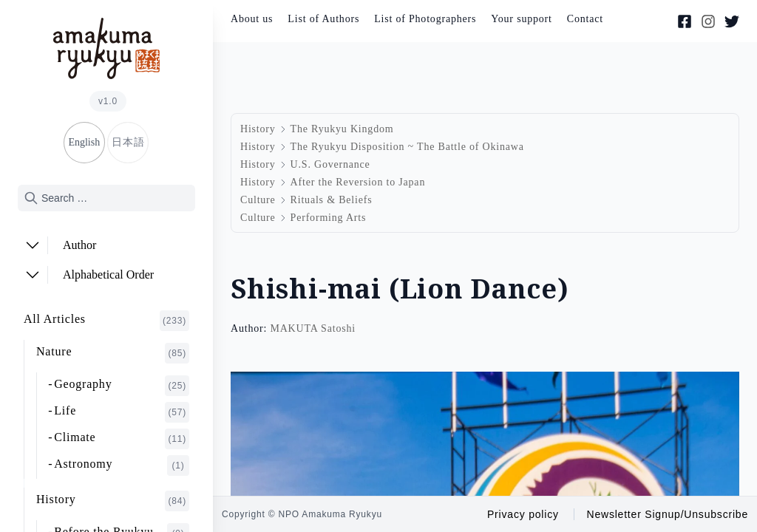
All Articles (106, 321)
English (84, 142)
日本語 (128, 142)
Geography (122, 386)
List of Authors (323, 19)
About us (252, 19)
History (113, 501)
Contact (585, 19)
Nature (113, 353)
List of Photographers (425, 19)
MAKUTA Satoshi (312, 328)
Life (122, 412)
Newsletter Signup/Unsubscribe (667, 514)
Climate (122, 439)
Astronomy (122, 465)
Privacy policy (523, 514)
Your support (521, 19)
